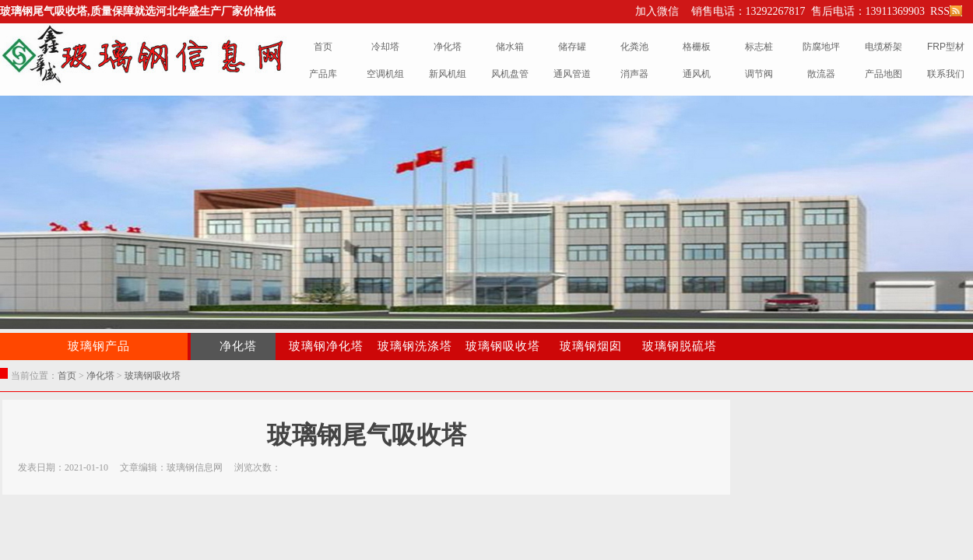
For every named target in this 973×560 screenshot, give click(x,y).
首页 (67, 376)
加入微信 (657, 11)
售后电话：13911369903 (868, 11)
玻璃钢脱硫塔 (680, 346)
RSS (945, 11)
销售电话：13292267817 (748, 11)
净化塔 (238, 346)
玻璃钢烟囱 (591, 346)
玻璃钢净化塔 (326, 346)
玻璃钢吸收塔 (503, 346)
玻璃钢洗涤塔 (415, 346)
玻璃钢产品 (99, 346)
